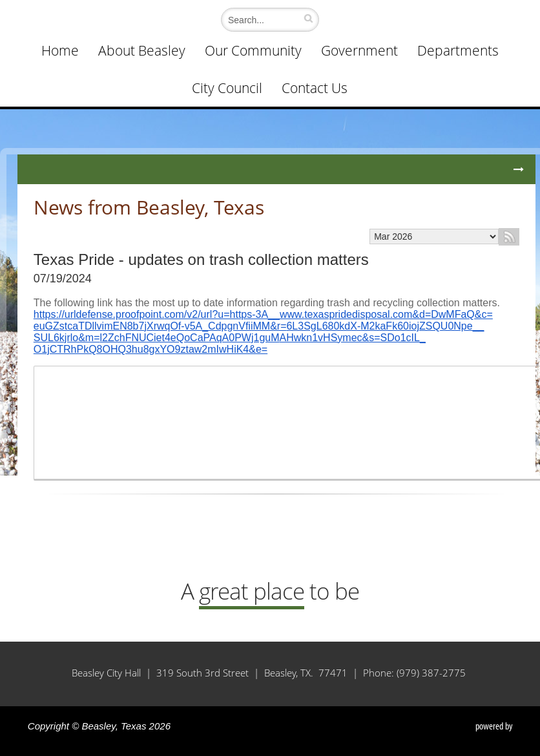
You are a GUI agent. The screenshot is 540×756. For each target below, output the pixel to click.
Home (60, 50)
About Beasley (142, 50)
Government (359, 50)
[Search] (267, 20)
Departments (458, 50)
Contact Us (315, 88)
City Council (227, 88)
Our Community (253, 50)
